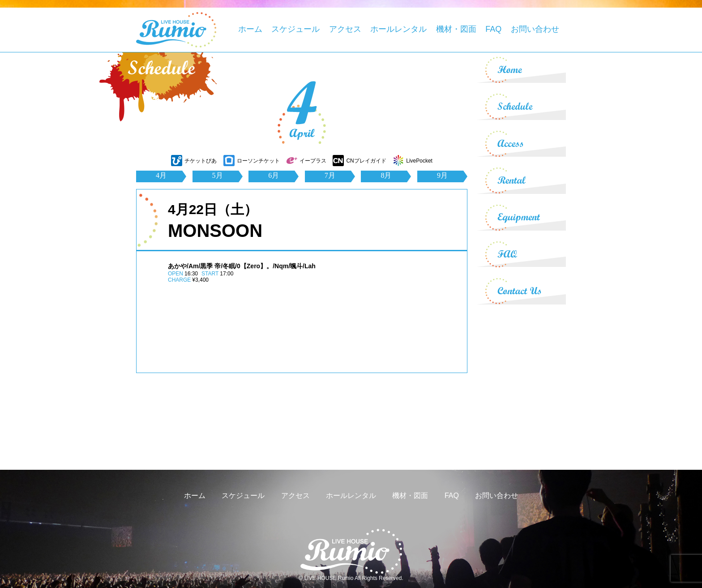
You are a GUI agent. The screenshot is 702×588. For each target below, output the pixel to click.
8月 (386, 175)
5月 (218, 175)
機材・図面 (456, 29)
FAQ (493, 29)
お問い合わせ (535, 29)
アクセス (345, 29)
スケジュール (295, 29)
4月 (161, 175)
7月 (330, 175)
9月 (442, 175)
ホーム (250, 29)
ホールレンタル (398, 29)
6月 (274, 175)
